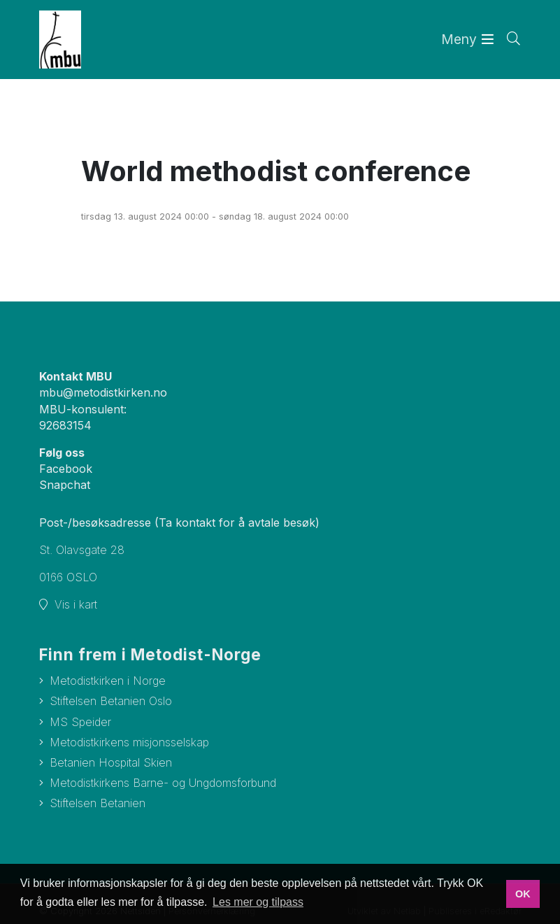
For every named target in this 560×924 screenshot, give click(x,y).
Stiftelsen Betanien (98, 803)
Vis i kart (76, 604)
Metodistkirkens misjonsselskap (129, 742)
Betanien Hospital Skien (111, 762)
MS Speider (80, 722)
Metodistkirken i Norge (108, 681)
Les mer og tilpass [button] (258, 902)
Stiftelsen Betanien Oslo (111, 701)
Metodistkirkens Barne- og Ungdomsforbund (163, 783)
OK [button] (523, 894)
